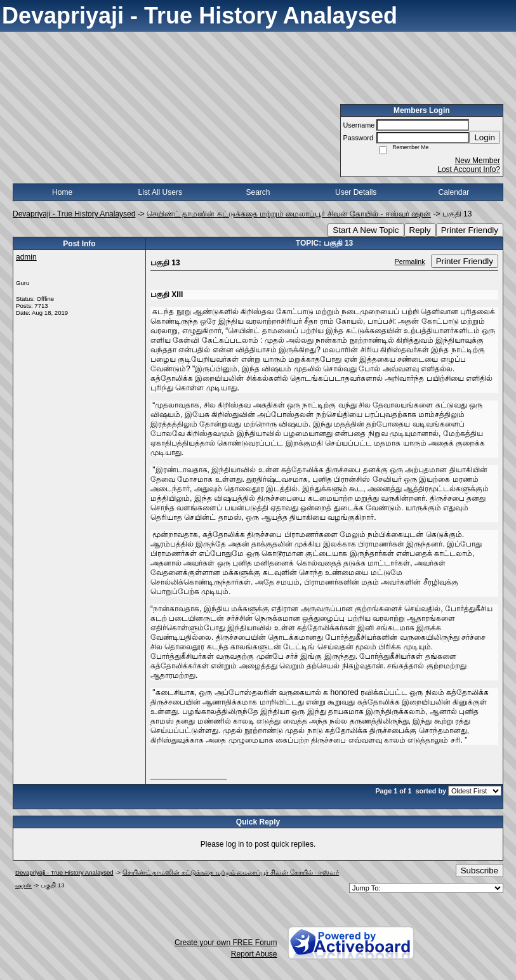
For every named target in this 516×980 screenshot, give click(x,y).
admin (26, 257)
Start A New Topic (366, 230)
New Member (478, 161)
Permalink (410, 262)
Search (258, 192)
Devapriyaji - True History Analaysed (74, 214)
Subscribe (480, 871)
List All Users (160, 192)
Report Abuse (254, 954)
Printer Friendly (470, 230)
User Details (356, 192)
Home (62, 192)
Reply (420, 230)
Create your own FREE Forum (226, 943)
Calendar (454, 192)
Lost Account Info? (469, 169)
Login (485, 137)
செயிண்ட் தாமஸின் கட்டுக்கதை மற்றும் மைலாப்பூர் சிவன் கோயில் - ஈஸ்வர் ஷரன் (289, 214)
